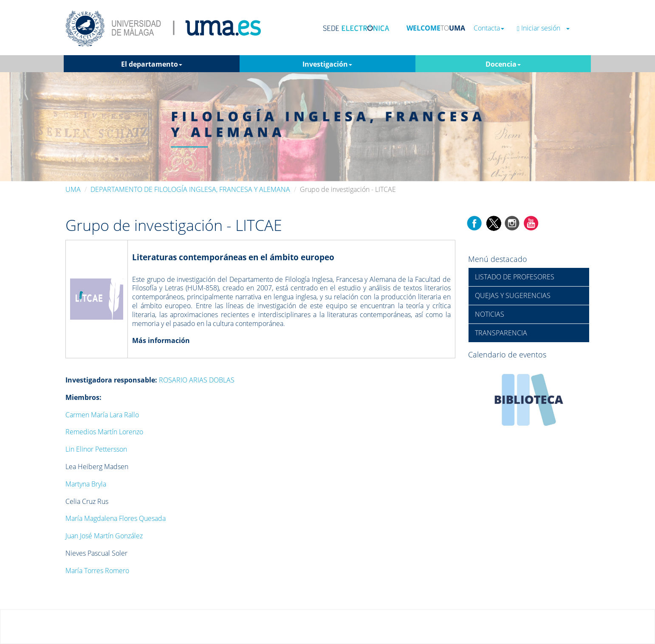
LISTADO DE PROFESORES (515, 277)
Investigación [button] (327, 64)
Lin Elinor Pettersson (96, 449)
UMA (73, 189)
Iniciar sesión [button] (543, 28)
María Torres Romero (97, 571)
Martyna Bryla (86, 484)
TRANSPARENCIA (501, 333)
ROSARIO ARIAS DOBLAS (197, 380)
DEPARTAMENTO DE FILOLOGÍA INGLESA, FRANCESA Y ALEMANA (190, 189)
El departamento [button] (152, 64)
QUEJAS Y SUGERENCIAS (513, 295)
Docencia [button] (503, 64)
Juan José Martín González (104, 536)
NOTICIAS (490, 314)
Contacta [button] (489, 28)
